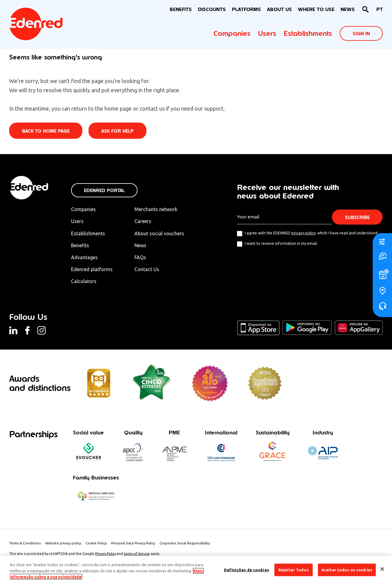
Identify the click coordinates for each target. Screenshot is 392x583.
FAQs (140, 257)
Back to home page (46, 131)
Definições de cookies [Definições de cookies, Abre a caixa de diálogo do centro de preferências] (247, 570)
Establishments (308, 33)
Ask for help (117, 131)
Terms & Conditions (25, 543)
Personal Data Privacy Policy (133, 543)
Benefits (80, 245)
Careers (143, 221)
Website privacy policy (63, 543)
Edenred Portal (104, 190)
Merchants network (156, 209)
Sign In (361, 34)
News (348, 9)
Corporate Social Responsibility (185, 543)
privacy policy (303, 233)
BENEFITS (181, 9)
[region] (196, 569)
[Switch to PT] (380, 10)
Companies (232, 33)
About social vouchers (159, 233)
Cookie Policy (96, 543)
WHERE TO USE (316, 9)
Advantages (84, 257)
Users (267, 33)
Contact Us (147, 269)
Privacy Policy (106, 554)
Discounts (212, 9)
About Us (279, 9)
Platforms (246, 9)
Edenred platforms (92, 269)
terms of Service (137, 554)
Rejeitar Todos (294, 570)
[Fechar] (382, 569)
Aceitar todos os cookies (347, 570)
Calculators (84, 281)
